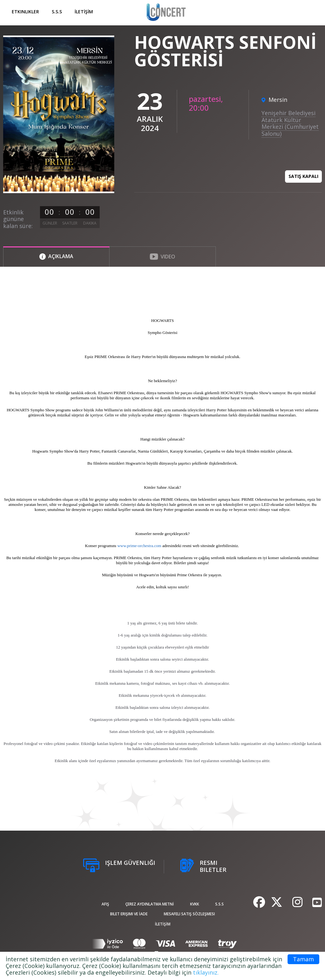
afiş (105, 904)
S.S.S (57, 12)
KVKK (195, 904)
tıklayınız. (206, 972)
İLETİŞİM (84, 12)
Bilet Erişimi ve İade (129, 914)
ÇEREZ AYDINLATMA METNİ (150, 904)
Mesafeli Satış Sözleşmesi (189, 914)
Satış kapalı (303, 176)
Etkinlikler (25, 12)
